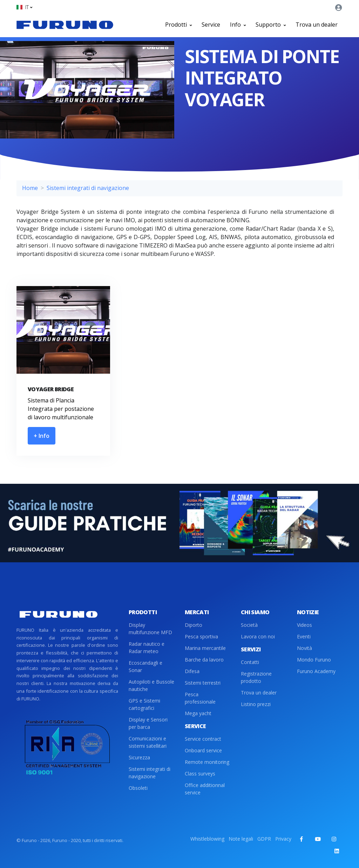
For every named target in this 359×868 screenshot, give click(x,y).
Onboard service (203, 750)
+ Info (42, 436)
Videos (304, 625)
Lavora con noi (258, 636)
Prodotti (178, 25)
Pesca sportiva (201, 636)
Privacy (283, 839)
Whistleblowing (207, 839)
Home (30, 188)
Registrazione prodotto (256, 677)
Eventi (304, 636)
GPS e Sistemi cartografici (144, 704)
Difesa (192, 671)
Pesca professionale (200, 698)
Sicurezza (139, 757)
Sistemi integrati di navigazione (88, 188)
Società (249, 625)
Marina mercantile (205, 648)
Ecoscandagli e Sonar (145, 666)
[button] (24, 7)
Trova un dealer (317, 25)
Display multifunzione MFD (150, 629)
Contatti (250, 662)
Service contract (203, 739)
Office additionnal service (205, 789)
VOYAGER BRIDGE (51, 389)
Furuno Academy (316, 671)
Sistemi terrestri (203, 683)
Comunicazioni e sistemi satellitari (148, 742)
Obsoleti (138, 788)
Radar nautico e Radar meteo (147, 647)
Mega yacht (198, 713)
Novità (304, 648)
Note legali (241, 839)
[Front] (65, 25)
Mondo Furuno (314, 660)
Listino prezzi (256, 704)
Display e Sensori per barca (148, 723)
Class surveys (200, 774)
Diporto (194, 625)
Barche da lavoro (204, 660)
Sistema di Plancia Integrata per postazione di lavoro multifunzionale (61, 409)
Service (211, 25)
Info (238, 25)
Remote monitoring (207, 762)
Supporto (271, 25)
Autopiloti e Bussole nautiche (151, 685)
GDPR (264, 839)
